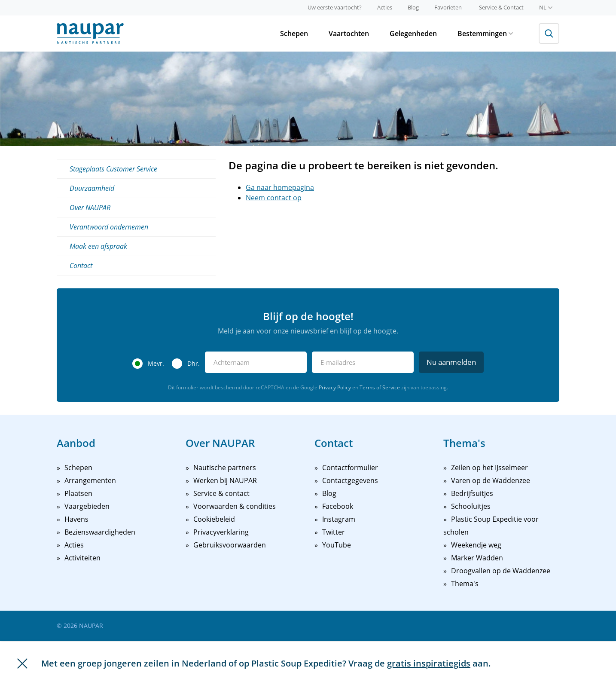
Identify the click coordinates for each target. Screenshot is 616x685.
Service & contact (221, 493)
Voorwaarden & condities (235, 506)
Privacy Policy (335, 387)
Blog (413, 7)
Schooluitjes (471, 506)
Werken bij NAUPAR (225, 480)
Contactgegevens (350, 480)
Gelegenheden (413, 34)
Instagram (339, 519)
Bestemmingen (485, 34)
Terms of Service (380, 387)
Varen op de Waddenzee (491, 480)
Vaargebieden (87, 506)
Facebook (338, 506)
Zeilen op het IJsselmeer (489, 468)
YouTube (337, 545)
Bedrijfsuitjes (472, 493)
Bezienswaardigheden (100, 532)
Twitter (334, 532)
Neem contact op (274, 198)
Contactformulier (350, 468)
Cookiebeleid (214, 519)
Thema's (465, 584)
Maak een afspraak (98, 246)
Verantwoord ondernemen (109, 227)
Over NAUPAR (90, 208)
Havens (76, 519)
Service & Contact (501, 7)
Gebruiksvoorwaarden (230, 545)
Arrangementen (90, 480)
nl (546, 7)
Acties (385, 7)
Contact (81, 266)
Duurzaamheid (92, 188)
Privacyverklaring (221, 532)
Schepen (294, 34)
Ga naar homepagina (280, 187)
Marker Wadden (477, 558)
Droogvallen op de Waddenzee (501, 571)
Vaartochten (349, 34)
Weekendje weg (476, 545)
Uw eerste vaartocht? (335, 7)
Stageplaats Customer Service (113, 169)
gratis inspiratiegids (429, 663)
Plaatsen (78, 493)
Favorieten (448, 7)
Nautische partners (225, 468)
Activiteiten (82, 558)
